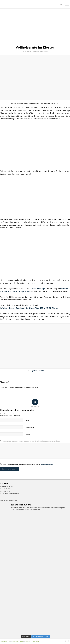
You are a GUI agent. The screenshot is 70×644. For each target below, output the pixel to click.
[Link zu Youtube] (68, 641)
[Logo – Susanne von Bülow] (28, 4)
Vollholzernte (44, 52)
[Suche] (60, 4)
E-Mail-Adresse (31, 427)
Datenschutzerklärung (47, 464)
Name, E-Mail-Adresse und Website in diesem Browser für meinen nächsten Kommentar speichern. (32, 441)
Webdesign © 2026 (5, 641)
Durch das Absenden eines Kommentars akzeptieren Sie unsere (28, 464)
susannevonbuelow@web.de (9, 493)
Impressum (4, 500)
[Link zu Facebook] (62, 641)
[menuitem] (60, 4)
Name (28, 420)
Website (28, 434)
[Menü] (66, 4)
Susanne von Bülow (18, 641)
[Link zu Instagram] (65, 641)
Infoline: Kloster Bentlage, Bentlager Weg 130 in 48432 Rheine (29, 308)
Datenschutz (13, 500)
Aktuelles (37, 52)
